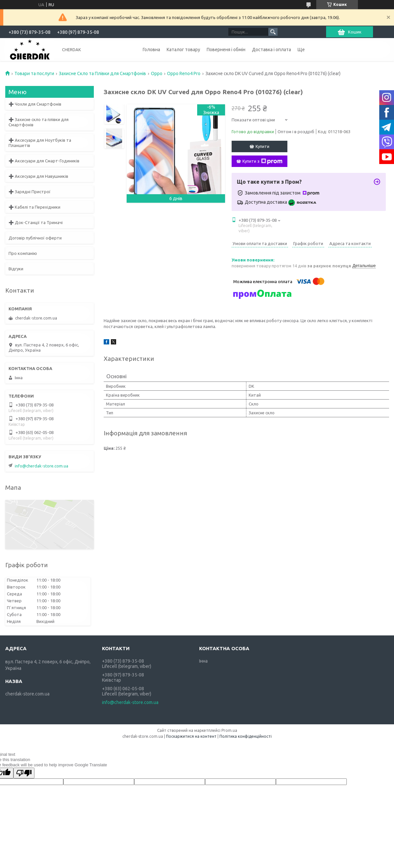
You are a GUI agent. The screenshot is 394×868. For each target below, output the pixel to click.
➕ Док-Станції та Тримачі (36, 222)
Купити (262, 146)
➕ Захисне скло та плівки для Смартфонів (39, 122)
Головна (151, 50)
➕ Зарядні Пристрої (30, 192)
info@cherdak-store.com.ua (41, 466)
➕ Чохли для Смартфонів (35, 104)
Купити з (262, 161)
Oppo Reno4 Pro (184, 73)
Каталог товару (183, 50)
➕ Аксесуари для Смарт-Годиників (44, 161)
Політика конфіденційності (246, 736)
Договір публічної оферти (35, 238)
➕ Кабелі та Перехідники (34, 207)
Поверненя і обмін (226, 50)
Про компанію (23, 253)
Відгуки (16, 269)
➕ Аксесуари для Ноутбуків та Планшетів (40, 143)
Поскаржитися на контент (191, 736)
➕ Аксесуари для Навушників (38, 176)
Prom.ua (229, 730)
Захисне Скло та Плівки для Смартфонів (102, 73)
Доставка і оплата (271, 50)
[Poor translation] (24, 773)
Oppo (157, 73)
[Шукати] (273, 32)
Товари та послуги (34, 73)
